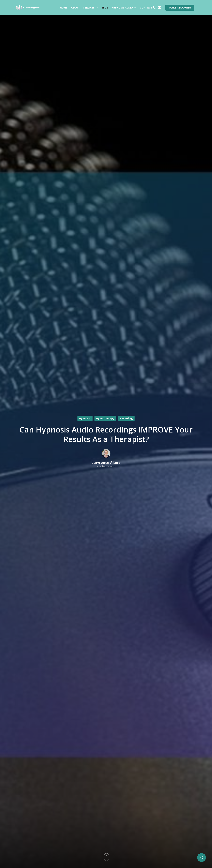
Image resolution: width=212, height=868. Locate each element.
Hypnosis (85, 418)
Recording (126, 418)
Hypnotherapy (105, 418)
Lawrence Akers (106, 463)
